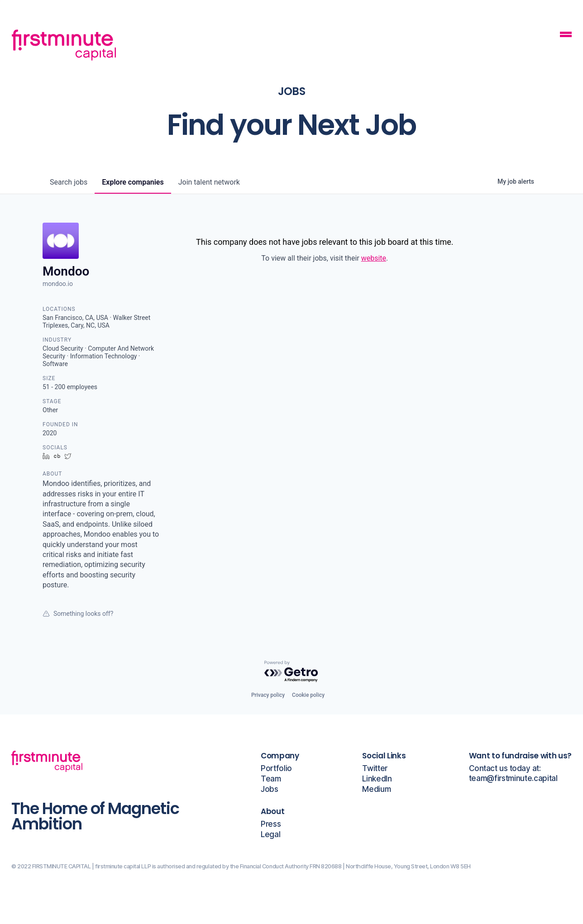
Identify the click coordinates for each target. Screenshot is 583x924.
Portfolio (276, 769)
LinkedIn (377, 779)
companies (133, 182)
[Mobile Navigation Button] (566, 36)
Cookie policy (308, 695)
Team (271, 779)
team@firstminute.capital (513, 779)
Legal (270, 835)
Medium (376, 789)
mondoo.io (58, 284)
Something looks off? (78, 614)
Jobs (270, 789)
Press (271, 824)
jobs (69, 182)
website (374, 258)
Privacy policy (268, 695)
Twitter (375, 769)
